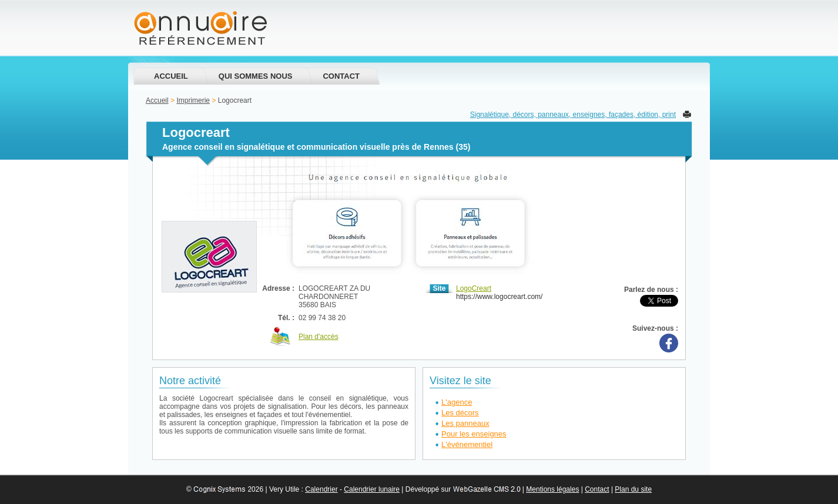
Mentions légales (552, 489)
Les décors (460, 413)
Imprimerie (193, 100)
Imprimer (687, 114)
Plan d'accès (319, 337)
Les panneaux (465, 423)
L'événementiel (467, 444)
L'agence (457, 402)
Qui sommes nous (256, 76)
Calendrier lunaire (372, 489)
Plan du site (633, 489)
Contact (341, 76)
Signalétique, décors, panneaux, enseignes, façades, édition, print (573, 115)
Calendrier (321, 489)
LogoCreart (474, 288)
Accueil (171, 76)
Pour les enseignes (474, 434)
